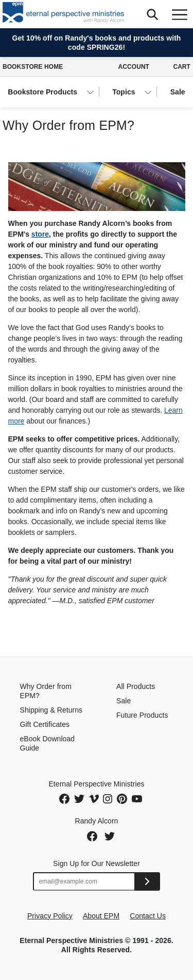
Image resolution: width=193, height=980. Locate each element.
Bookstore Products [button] (42, 92)
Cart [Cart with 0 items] (182, 67)
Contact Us (148, 916)
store (40, 234)
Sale (178, 92)
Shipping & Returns (51, 710)
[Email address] (84, 881)
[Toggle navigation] (179, 14)
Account (134, 67)
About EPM (101, 916)
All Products (136, 686)
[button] (152, 14)
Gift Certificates (45, 724)
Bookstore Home (33, 67)
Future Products (142, 715)
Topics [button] (124, 92)
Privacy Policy (50, 916)
